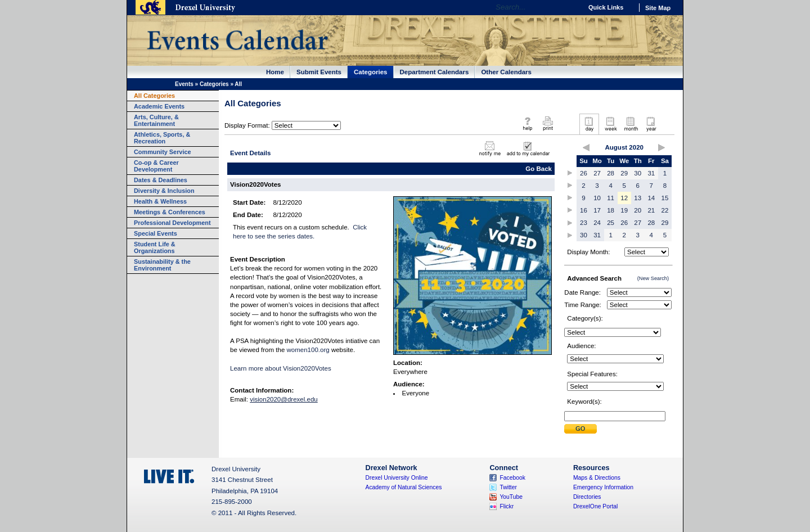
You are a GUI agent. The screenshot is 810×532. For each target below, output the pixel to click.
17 (597, 210)
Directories (587, 497)
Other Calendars (506, 72)
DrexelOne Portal (595, 506)
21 (651, 210)
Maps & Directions (597, 478)
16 (584, 210)
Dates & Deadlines (161, 180)
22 (665, 210)
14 (651, 198)
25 (611, 223)
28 (611, 173)
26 (584, 173)
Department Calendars (435, 72)
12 (624, 198)
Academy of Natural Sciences (404, 487)
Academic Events (159, 106)
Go (571, 7)
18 (611, 210)
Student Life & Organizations (155, 247)
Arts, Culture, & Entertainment (156, 120)
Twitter (508, 487)
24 (597, 223)
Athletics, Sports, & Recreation (162, 138)
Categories (371, 72)
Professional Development (172, 223)
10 (597, 198)
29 (624, 173)
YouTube (511, 497)
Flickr (507, 506)
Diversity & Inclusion (164, 191)
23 (584, 223)
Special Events (156, 233)
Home (275, 72)
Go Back (539, 169)
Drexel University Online (397, 478)
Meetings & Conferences (170, 212)
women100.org (308, 350)
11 (611, 198)
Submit (580, 429)
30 (638, 173)
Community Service (163, 152)
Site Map (658, 8)
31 (651, 173)
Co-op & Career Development (156, 166)
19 (624, 210)
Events (184, 84)
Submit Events (319, 72)
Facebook (512, 478)
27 (597, 173)
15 (665, 198)
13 (638, 198)
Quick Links (606, 7)
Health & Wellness (160, 201)
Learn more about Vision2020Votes (281, 368)
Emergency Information (603, 487)
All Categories (154, 96)
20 (638, 210)
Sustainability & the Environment (162, 265)
